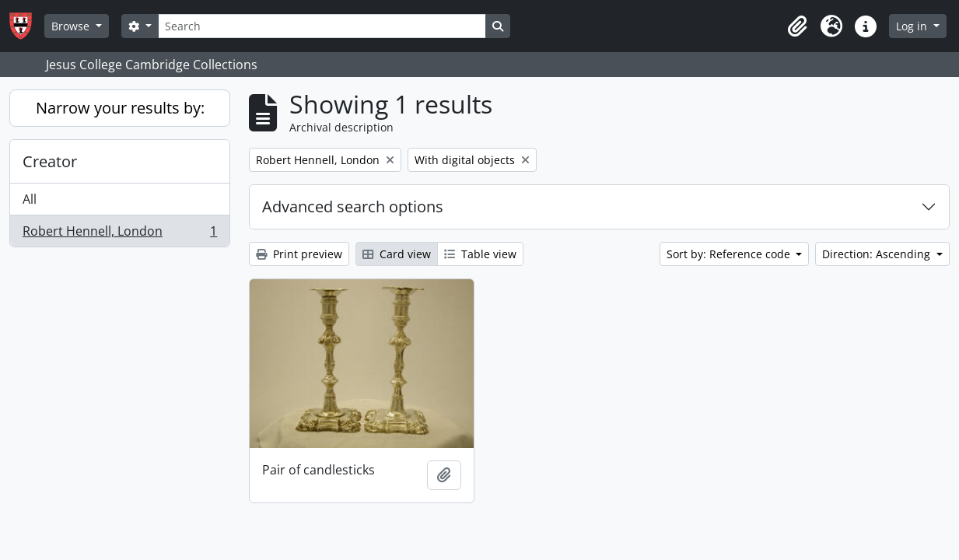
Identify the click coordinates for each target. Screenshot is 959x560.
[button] (797, 26)
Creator (50, 161)
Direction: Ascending (878, 254)
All (30, 199)
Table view (480, 254)
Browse (72, 26)
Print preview (299, 254)
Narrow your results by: (120, 108)
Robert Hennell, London (119, 234)
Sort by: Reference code (730, 254)
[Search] (322, 26)
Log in (913, 26)
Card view (397, 254)
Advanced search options (353, 206)
